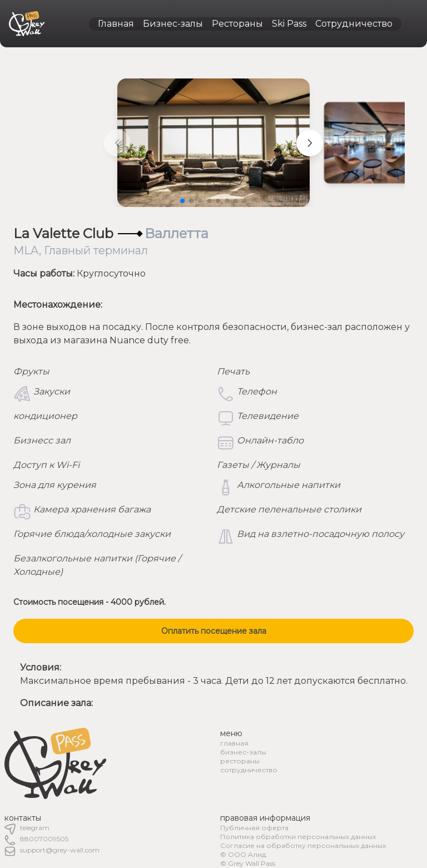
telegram (35, 828)
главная (234, 743)
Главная (116, 24)
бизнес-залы (243, 752)
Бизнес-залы (173, 24)
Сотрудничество (354, 24)
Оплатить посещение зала (214, 631)
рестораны (240, 761)
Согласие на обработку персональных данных (303, 845)
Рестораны (237, 24)
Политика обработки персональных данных (298, 837)
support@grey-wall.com (60, 850)
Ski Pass (289, 24)
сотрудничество (249, 770)
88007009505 (44, 839)
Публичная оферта (254, 828)
